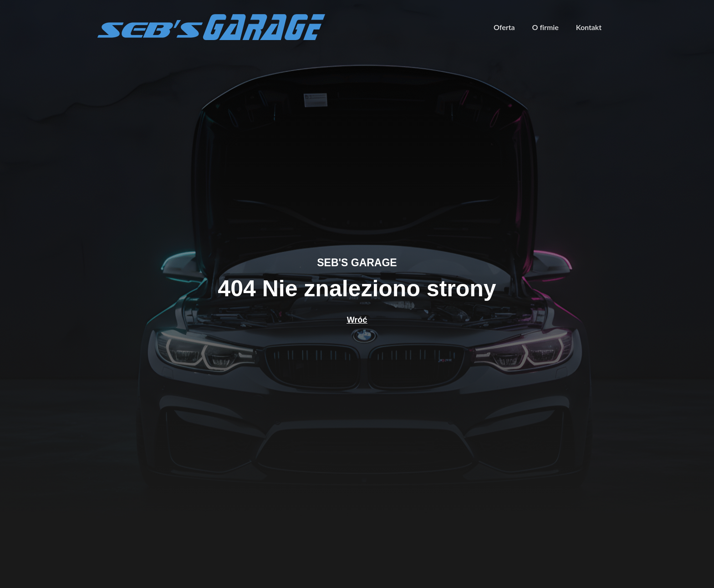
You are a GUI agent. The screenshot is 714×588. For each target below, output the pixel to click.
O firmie (546, 27)
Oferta (504, 27)
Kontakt (589, 27)
